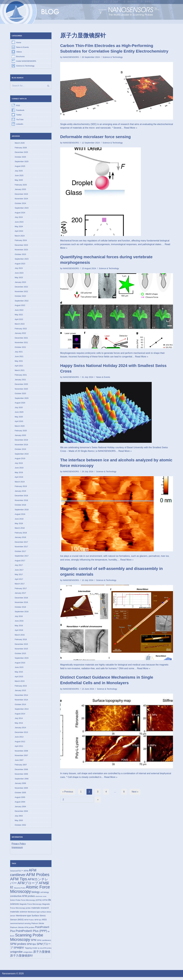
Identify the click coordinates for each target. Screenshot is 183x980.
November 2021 (21, 343)
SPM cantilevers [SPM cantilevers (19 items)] (44, 943)
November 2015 (21, 651)
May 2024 (19, 227)
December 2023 (21, 246)
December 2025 (21, 152)
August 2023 (20, 264)
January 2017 (20, 595)
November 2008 (21, 753)
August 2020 (20, 404)
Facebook (20, 110)
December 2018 (21, 497)
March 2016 (20, 637)
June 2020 (19, 413)
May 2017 (19, 576)
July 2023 (19, 269)
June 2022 (19, 311)
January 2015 (20, 693)
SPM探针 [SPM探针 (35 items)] (19, 951)
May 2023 (19, 278)
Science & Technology (25, 66)
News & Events (22, 47)
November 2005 (21, 790)
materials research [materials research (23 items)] (40, 911)
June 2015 (19, 669)
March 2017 (20, 585)
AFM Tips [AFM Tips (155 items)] (19, 882)
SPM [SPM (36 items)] (34, 943)
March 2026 (20, 143)
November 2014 (21, 702)
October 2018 (20, 506)
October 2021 (20, 348)
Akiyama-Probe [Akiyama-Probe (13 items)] (20, 891)
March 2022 (20, 325)
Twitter (19, 115)
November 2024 (21, 199)
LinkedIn (20, 124)
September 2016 (22, 613)
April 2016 (19, 632)
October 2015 (20, 655)
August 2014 (20, 716)
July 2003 (19, 818)
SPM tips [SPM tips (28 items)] (31, 947)
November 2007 (21, 758)
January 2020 (20, 436)
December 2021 (21, 339)
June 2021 (19, 357)
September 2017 (22, 558)
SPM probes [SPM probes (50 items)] (18, 947)
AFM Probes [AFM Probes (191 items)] (38, 877)
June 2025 (19, 176)
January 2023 (20, 283)
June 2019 (19, 469)
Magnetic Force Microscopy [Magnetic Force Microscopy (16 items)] (31, 907)
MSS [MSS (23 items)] (44, 922)
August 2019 (20, 460)
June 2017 (19, 572)
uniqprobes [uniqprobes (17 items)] (28, 955)
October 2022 (20, 297)
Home (19, 43)
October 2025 (20, 157)
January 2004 (20, 809)
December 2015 (21, 646)
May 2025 (19, 180)
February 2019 (21, 488)
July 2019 (19, 464)
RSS (18, 106)
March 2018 (20, 530)
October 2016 (20, 609)
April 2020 (19, 423)
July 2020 (19, 409)
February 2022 (21, 329)
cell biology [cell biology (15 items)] (45, 895)
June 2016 (19, 623)
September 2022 (22, 301)
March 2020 (20, 427)
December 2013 (21, 734)
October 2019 (20, 450)
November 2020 (21, 390)
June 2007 (19, 762)
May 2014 (19, 725)
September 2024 (22, 208)
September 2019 (22, 455)
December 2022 (21, 287)
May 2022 (19, 315)
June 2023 (19, 274)
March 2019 (20, 483)
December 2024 (21, 194)
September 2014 (22, 711)
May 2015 (19, 674)
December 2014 (21, 697)
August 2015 (20, 665)
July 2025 (19, 171)
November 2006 (21, 776)
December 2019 (21, 441)
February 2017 (21, 590)
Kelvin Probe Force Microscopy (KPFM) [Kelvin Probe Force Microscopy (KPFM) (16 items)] (26, 903)
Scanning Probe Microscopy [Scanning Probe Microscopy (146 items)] (27, 940)
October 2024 (20, 204)
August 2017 (20, 562)
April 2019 (19, 478)
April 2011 (19, 748)
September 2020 (22, 399)
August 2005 (20, 800)
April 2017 (19, 581)
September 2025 (22, 162)
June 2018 (19, 520)
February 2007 (21, 767)
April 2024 (19, 232)
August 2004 (20, 804)
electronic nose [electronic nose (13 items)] (41, 899)
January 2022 (20, 334)
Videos (19, 52)
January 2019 (20, 492)
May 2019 (19, 474)
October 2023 (20, 255)
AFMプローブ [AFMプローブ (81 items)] (28, 886)
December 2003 (21, 814)
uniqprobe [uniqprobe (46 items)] (16, 955)
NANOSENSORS (71, 57)
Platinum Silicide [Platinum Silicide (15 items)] (38, 926)
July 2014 (19, 721)
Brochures (20, 56)
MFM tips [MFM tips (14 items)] (38, 922)
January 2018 (20, 539)
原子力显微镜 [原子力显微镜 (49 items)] (42, 955)
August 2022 (20, 306)
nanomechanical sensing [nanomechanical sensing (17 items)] (20, 926)
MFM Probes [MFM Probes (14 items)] (29, 922)
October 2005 (20, 795)
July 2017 (19, 567)
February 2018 (21, 534)
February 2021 (21, 376)
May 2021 (19, 362)
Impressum (17, 850)
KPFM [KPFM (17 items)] (45, 903)
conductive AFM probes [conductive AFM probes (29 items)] (23, 899)
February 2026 (21, 148)
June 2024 (19, 222)
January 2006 (20, 786)
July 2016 (19, 618)
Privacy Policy (19, 846)
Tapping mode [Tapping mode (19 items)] (31, 951)
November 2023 (21, 250)
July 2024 (19, 218)
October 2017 (20, 553)
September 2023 (22, 260)
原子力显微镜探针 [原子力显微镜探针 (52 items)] (22, 959)
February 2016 (21, 641)
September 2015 (22, 660)
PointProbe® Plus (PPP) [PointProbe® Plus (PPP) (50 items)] (31, 934)
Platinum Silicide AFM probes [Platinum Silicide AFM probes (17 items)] (22, 930)
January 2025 (20, 190)
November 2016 (21, 604)
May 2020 (19, 418)
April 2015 (19, 679)
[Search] (31, 86)
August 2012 (20, 744)
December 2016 (21, 599)
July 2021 (19, 353)
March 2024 (20, 236)
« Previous (68, 792)
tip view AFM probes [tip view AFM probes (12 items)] (45, 951)
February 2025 (21, 185)
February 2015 (21, 688)
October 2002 (20, 828)
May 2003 (19, 823)
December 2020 (21, 385)
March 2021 (20, 371)
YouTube (20, 120)
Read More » (148, 128)
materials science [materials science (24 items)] (19, 914)
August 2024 (20, 213)
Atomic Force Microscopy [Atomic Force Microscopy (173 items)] (30, 892)
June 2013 (19, 739)
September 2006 (22, 781)
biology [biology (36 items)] (36, 895)
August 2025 (20, 166)
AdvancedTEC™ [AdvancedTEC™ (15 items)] (17, 873)
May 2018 (19, 525)
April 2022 (19, 320)
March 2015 (20, 683)
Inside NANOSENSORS (26, 61)
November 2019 (21, 446)
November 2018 (21, 502)
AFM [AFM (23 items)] (26, 873)
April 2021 (19, 367)
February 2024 (21, 241)
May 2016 (19, 627)
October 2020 (20, 395)
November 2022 (21, 292)
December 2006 (21, 772)
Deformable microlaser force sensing (95, 137)
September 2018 (22, 511)
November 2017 (21, 548)
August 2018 (20, 516)
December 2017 (21, 544)
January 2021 (20, 381)
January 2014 (20, 730)
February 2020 (21, 432)
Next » (135, 792)
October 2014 (20, 707)
